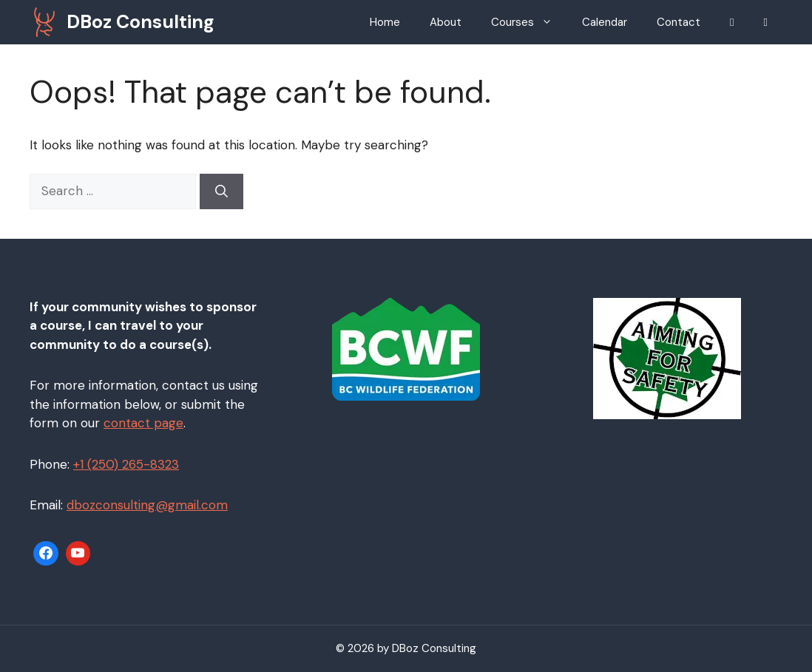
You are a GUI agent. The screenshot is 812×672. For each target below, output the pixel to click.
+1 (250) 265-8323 (126, 464)
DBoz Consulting (141, 22)
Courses (529, 22)
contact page (143, 423)
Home (385, 22)
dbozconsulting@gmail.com (147, 505)
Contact (679, 22)
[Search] (221, 191)
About (446, 22)
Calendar (605, 22)
